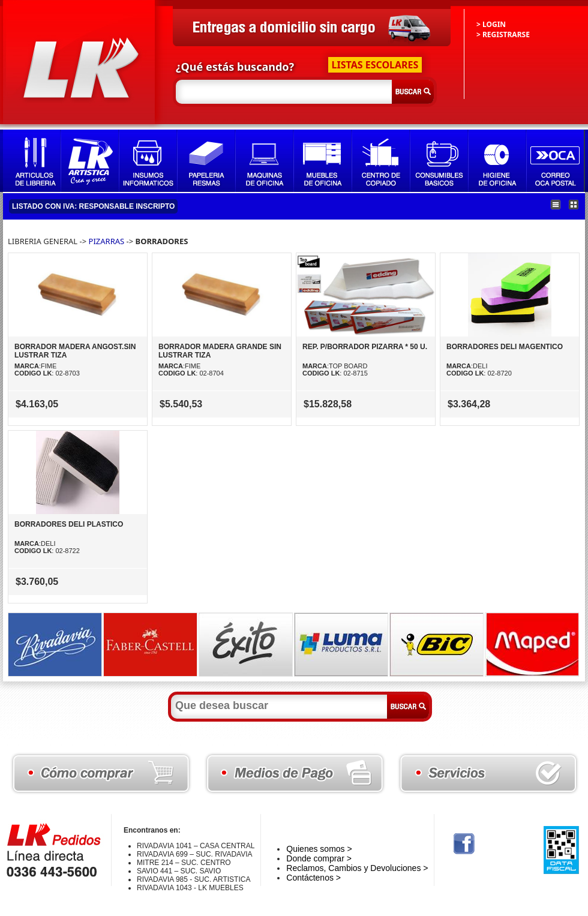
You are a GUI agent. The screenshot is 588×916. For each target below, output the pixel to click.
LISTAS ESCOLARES (375, 65)
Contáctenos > (313, 878)
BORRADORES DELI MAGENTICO (505, 347)
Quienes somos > (319, 849)
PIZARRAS (108, 241)
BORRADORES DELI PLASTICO (69, 524)
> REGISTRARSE (503, 34)
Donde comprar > (319, 858)
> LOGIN (491, 24)
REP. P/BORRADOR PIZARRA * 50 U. (365, 347)
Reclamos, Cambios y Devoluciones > (357, 868)
